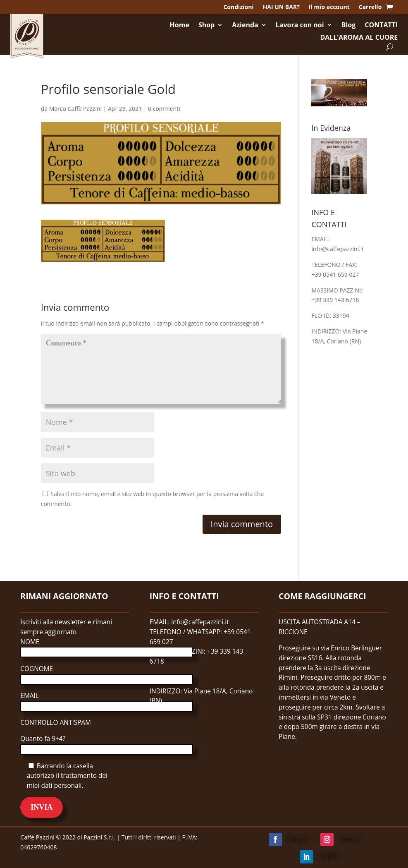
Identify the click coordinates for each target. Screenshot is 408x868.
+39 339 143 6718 (335, 300)
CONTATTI (381, 26)
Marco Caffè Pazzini (75, 109)
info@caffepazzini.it (338, 249)
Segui (297, 839)
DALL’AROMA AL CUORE (359, 38)
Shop (206, 26)
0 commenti (164, 109)
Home (180, 26)
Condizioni (238, 7)
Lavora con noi (300, 26)
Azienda (245, 26)
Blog (349, 26)
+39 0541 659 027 (335, 275)
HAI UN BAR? (281, 7)
